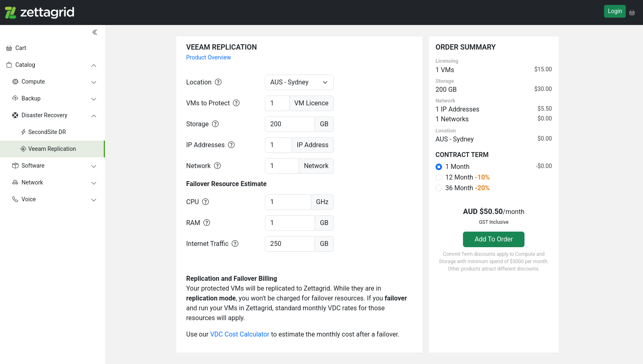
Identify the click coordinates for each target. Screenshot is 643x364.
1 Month (457, 167)
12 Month (467, 177)
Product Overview (209, 57)
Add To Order (494, 239)
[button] (632, 13)
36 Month (467, 188)
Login (615, 11)
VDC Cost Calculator (240, 334)
